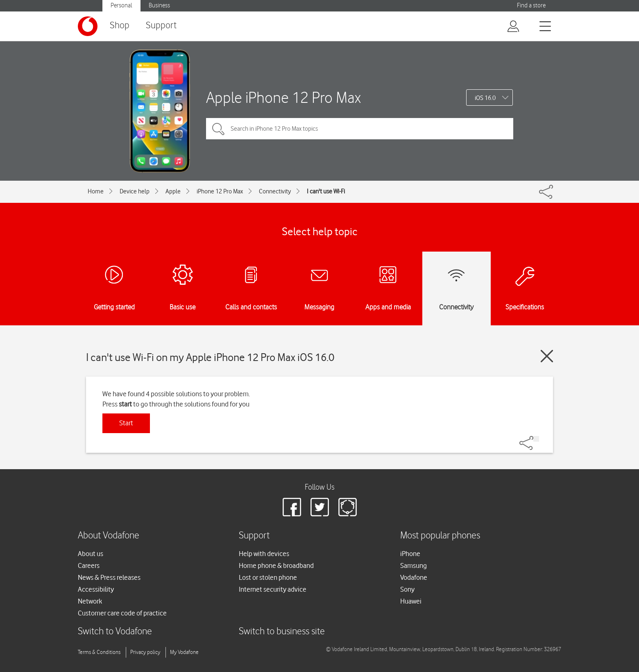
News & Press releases (109, 577)
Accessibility (96, 589)
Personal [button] (121, 6)
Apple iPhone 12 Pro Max (283, 97)
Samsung (414, 565)
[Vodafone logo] (88, 26)
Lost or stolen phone (268, 577)
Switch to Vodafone (115, 632)
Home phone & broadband (276, 565)
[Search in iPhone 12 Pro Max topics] (360, 129)
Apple (173, 191)
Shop (120, 26)
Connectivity (275, 191)
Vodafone (414, 577)
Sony (407, 589)
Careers (89, 565)
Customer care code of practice (122, 613)
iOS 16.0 (485, 98)
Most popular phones (440, 536)
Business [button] (159, 6)
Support (161, 26)
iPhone (410, 554)
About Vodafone (109, 536)
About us (91, 554)
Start (126, 423)
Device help (135, 191)
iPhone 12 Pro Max (220, 191)
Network (90, 601)
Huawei (411, 601)
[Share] (536, 439)
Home (96, 191)
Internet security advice (273, 589)
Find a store (531, 6)
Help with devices (264, 554)
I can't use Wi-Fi (326, 191)
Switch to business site (282, 632)
